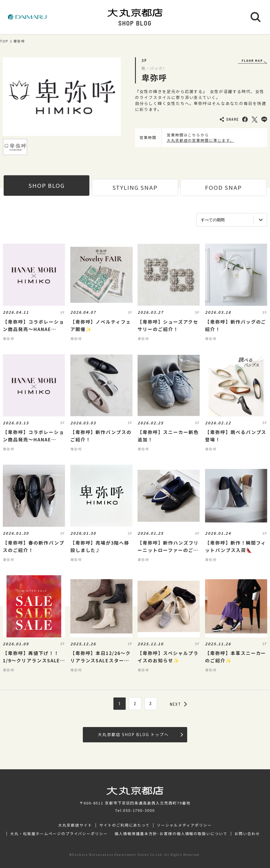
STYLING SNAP (135, 187)
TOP (4, 41)
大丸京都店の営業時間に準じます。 (201, 140)
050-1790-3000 (139, 810)
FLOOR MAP (252, 60)
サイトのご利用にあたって (125, 825)
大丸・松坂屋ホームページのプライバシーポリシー (59, 834)
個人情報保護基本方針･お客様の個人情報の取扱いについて (171, 834)
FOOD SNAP (223, 187)
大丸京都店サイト (75, 825)
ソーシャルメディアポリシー (184, 825)
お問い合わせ (247, 834)
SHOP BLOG (47, 185)
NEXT (178, 704)
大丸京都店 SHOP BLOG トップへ (140, 734)
